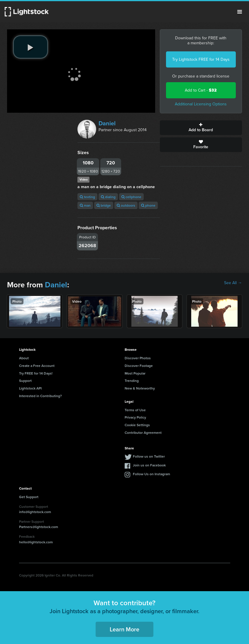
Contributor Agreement (143, 433)
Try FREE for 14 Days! (36, 373)
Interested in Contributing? (40, 396)
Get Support (29, 497)
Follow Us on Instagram (151, 474)
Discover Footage (139, 366)
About (24, 358)
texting (87, 197)
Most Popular (135, 373)
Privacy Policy (135, 417)
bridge (104, 205)
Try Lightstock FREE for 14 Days (201, 59)
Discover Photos (138, 358)
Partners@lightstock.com (39, 527)
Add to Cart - (201, 90)
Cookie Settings (137, 425)
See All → (233, 283)
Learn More (124, 629)
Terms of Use (135, 410)
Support (25, 381)
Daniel (107, 123)
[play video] (31, 47)
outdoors (126, 205)
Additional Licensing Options (201, 104)
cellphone (131, 197)
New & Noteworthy (140, 388)
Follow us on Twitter (149, 456)
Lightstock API (30, 388)
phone (148, 205)
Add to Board (201, 128)
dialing (108, 197)
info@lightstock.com (35, 512)
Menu (240, 12)
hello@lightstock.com (36, 542)
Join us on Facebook (149, 465)
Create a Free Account (37, 366)
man (85, 205)
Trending (132, 381)
